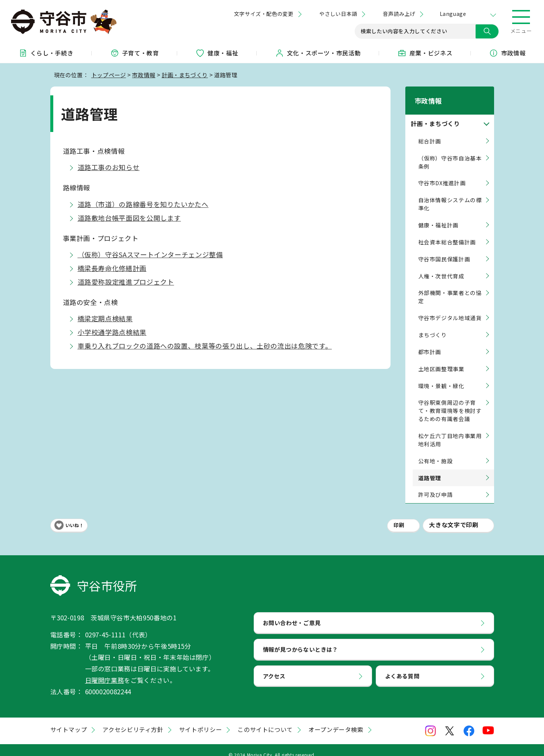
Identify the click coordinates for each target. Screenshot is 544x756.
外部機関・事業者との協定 (450, 287)
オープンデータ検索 (336, 720)
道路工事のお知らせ (109, 167)
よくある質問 (402, 666)
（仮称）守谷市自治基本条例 (450, 152)
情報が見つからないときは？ (300, 640)
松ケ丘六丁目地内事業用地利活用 (450, 430)
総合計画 (430, 131)
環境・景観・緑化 (441, 376)
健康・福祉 (217, 53)
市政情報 (508, 53)
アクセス (274, 666)
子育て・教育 (135, 53)
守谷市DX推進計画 (442, 174)
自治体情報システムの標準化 (450, 194)
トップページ (109, 75)
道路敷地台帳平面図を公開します (129, 218)
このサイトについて (265, 720)
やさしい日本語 (338, 14)
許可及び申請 (436, 485)
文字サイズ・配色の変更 (264, 14)
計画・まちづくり (185, 75)
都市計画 (430, 342)
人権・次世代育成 (441, 266)
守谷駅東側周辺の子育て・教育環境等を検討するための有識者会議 (450, 401)
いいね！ (75, 516)
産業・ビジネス (425, 53)
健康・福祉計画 (438, 215)
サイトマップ (69, 720)
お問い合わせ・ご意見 (292, 613)
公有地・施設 (436, 451)
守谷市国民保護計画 (444, 249)
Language (453, 14)
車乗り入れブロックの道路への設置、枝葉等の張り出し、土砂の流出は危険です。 (205, 346)
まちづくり (433, 325)
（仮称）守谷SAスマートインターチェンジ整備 (150, 254)
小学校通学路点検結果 (112, 332)
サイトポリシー (200, 720)
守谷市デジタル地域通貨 (450, 308)
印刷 (399, 516)
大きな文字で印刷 (454, 515)
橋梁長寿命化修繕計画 (112, 268)
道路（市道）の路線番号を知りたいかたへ (143, 204)
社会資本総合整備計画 (447, 232)
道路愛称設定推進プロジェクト (126, 282)
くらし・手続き (46, 53)
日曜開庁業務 (105, 670)
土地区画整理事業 (441, 359)
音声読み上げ (399, 14)
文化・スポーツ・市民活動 (318, 53)
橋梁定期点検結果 (105, 318)
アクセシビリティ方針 (133, 720)
